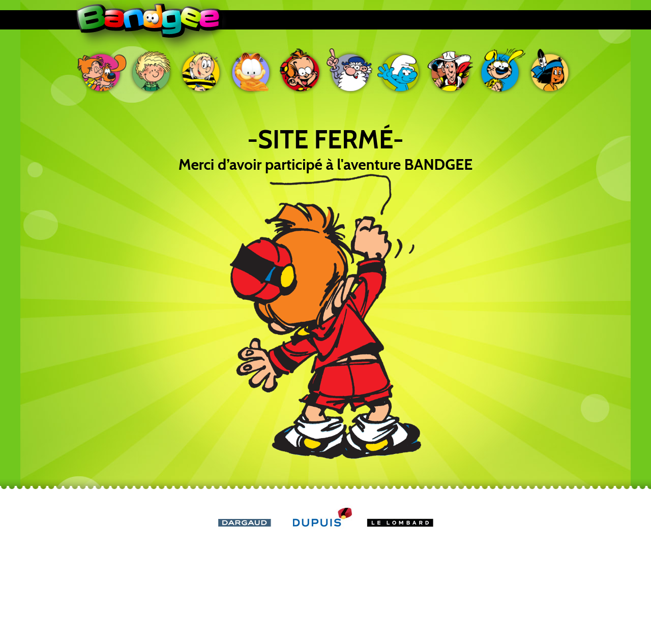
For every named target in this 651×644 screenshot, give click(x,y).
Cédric (152, 71)
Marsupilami (500, 71)
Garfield (251, 71)
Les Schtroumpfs (401, 71)
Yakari (550, 71)
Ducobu (201, 71)
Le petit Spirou (301, 71)
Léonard (351, 71)
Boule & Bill (102, 71)
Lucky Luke (451, 71)
